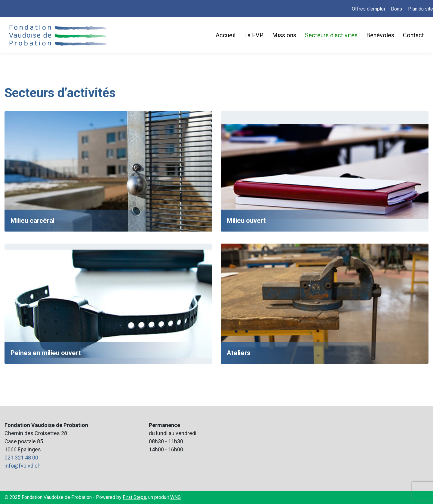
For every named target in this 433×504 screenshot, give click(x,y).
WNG (175, 497)
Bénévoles (380, 35)
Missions (284, 35)
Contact (413, 35)
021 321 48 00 (21, 458)
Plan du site (421, 9)
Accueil (226, 35)
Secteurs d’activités (331, 35)
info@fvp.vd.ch (23, 466)
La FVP (254, 35)
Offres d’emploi (368, 9)
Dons (396, 9)
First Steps (134, 497)
